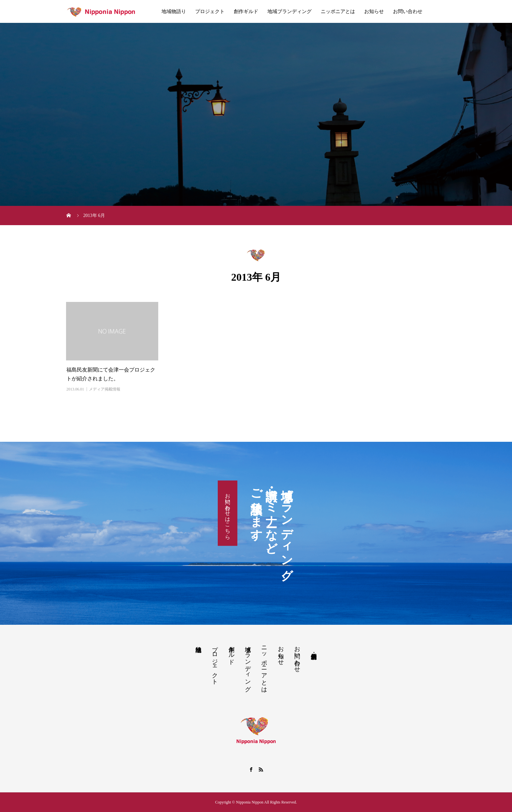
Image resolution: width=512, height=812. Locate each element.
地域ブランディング (290, 11)
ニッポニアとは (338, 11)
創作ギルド (246, 11)
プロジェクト (210, 11)
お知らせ (374, 11)
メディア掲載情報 (105, 389)
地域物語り (174, 11)
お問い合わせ (408, 11)
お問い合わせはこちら (228, 513)
